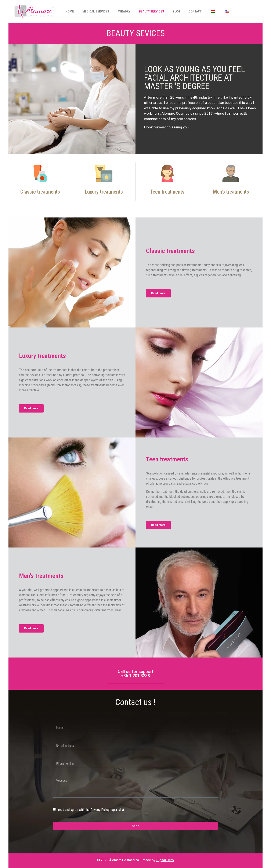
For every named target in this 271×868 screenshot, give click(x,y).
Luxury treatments (104, 192)
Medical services (96, 11)
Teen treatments (167, 192)
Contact (195, 11)
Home (70, 11)
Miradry (124, 11)
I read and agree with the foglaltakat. (91, 810)
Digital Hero (165, 860)
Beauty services (151, 11)
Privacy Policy (100, 810)
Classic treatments (40, 192)
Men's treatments (231, 192)
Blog (176, 11)
